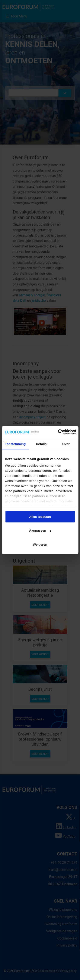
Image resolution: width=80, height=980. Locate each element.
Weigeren (40, 544)
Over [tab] (66, 444)
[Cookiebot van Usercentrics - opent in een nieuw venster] (58, 432)
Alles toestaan (40, 516)
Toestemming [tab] (15, 444)
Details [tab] (41, 444)
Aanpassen (40, 530)
